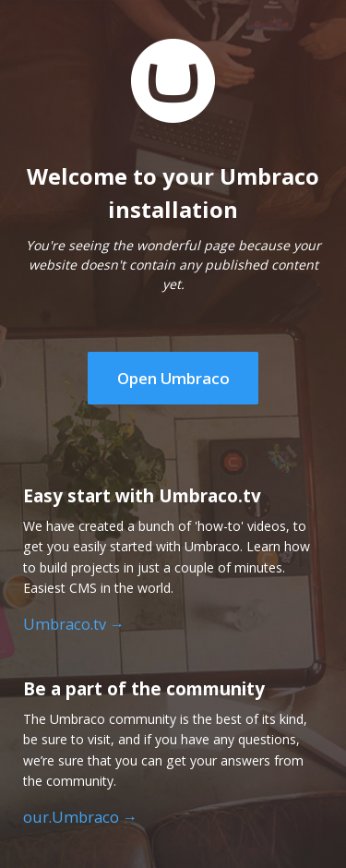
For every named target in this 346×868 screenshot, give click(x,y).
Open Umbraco (173, 378)
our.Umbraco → (80, 817)
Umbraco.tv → (74, 624)
